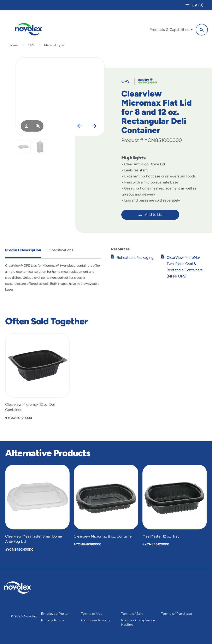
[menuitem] (171, 31)
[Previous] (79, 126)
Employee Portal (55, 614)
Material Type (54, 45)
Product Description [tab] (23, 250)
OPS (31, 45)
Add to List (150, 215)
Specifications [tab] (61, 250)
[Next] (94, 126)
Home (13, 45)
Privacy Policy (52, 620)
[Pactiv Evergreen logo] (26, 588)
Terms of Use (92, 614)
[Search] (202, 30)
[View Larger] (38, 126)
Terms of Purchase (177, 614)
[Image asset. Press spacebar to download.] (26, 126)
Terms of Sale (132, 614)
